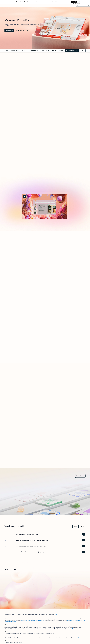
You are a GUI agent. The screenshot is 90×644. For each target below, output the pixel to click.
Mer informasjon (76, 629)
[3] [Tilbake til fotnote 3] (5, 631)
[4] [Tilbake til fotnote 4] (5, 636)
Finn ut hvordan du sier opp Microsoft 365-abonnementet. (33, 620)
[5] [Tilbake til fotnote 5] (5, 640)
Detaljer (56, 614)
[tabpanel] (45, 207)
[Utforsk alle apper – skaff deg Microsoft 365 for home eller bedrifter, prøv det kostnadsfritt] (80, 476)
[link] (6, 51)
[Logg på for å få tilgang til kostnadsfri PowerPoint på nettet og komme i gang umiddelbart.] (83, 51)
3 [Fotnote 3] (29, 24)
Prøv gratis (74, 2)
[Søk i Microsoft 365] (79, 2)
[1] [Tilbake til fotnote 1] (5, 617)
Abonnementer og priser (37, 2)
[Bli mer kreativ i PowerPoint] (22, 30)
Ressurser (46, 2)
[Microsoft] (9, 2)
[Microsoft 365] (19, 2)
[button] (25, 197)
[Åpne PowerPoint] (9, 30)
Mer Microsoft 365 (54, 2)
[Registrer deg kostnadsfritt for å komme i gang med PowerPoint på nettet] (72, 51)
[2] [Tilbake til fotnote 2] (5, 624)
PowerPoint (27, 2)
